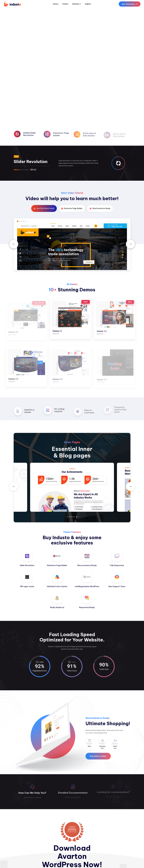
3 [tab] (22, 221)
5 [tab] (26, 221)
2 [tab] (20, 221)
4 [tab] (24, 221)
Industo (16, 170)
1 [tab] (18, 221)
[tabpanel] (72, 247)
